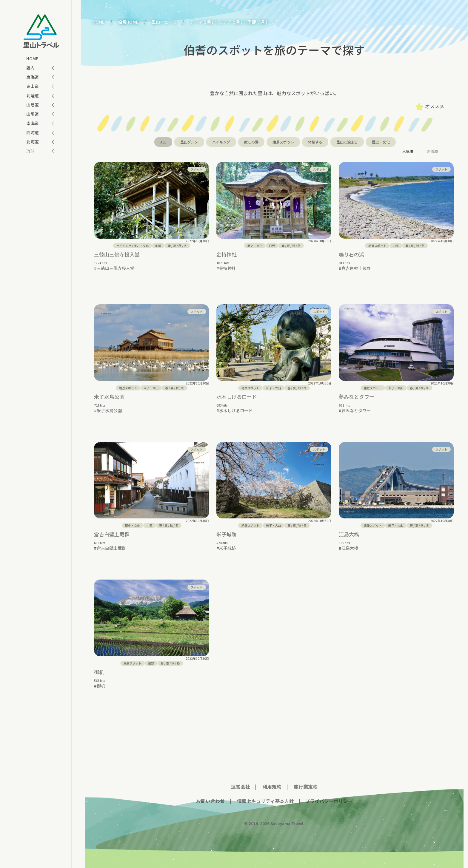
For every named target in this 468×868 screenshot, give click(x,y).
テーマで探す (202, 22)
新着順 (432, 151)
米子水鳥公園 (109, 392)
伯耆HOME (128, 22)
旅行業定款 (306, 782)
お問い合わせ (210, 796)
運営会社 (241, 782)
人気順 (408, 151)
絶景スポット (283, 142)
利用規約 (272, 782)
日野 (272, 246)
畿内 (30, 68)
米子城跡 (227, 530)
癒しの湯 (251, 142)
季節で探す (258, 22)
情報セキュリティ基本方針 (265, 796)
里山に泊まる (347, 142)
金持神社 (227, 254)
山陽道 (33, 114)
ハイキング (221, 142)
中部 (158, 246)
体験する (315, 142)
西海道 (33, 132)
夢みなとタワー (357, 392)
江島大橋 (349, 530)
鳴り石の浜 (351, 254)
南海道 (33, 123)
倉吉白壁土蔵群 (356, 268)
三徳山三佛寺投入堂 (117, 254)
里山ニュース (164, 22)
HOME (32, 58)
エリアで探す (231, 22)
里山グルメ (189, 142)
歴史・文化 (381, 142)
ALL (163, 142)
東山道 (33, 86)
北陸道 (33, 95)
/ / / (177, 246)
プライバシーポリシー (329, 796)
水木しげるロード (237, 392)
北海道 (33, 142)
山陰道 (33, 105)
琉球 (30, 151)
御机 (99, 667)
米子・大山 (151, 383)
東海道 (33, 77)
